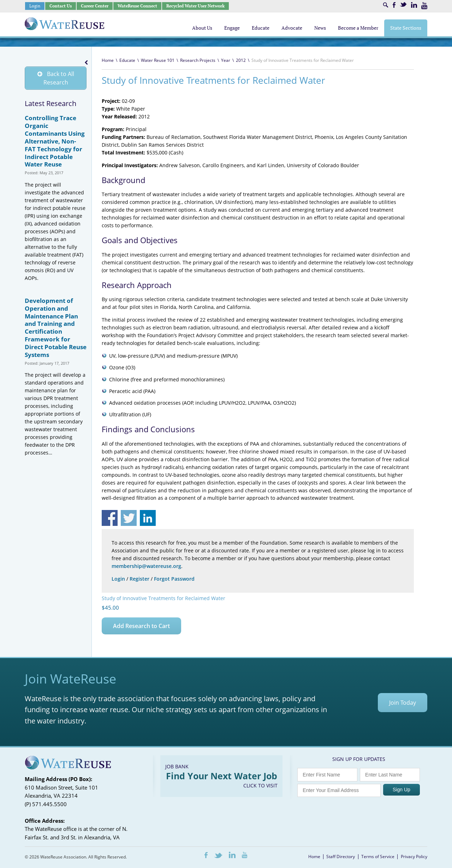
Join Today (403, 703)
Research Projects (198, 60)
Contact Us (61, 6)
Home (108, 60)
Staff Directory (341, 857)
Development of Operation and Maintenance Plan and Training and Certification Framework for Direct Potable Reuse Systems (56, 328)
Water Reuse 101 (158, 60)
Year (226, 60)
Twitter (403, 4)
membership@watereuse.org (146, 566)
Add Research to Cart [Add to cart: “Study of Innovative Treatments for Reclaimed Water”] (141, 626)
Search (386, 5)
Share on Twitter (129, 518)
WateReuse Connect (137, 6)
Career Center (95, 6)
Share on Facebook (110, 518)
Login (35, 6)
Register (139, 579)
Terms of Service (378, 857)
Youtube (424, 6)
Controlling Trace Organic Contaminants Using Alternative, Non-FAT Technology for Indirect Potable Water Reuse (55, 141)
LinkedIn (414, 5)
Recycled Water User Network (195, 6)
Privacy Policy (414, 857)
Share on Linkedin (148, 518)
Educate (127, 60)
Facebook (394, 5)
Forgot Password (174, 579)
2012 (241, 60)
